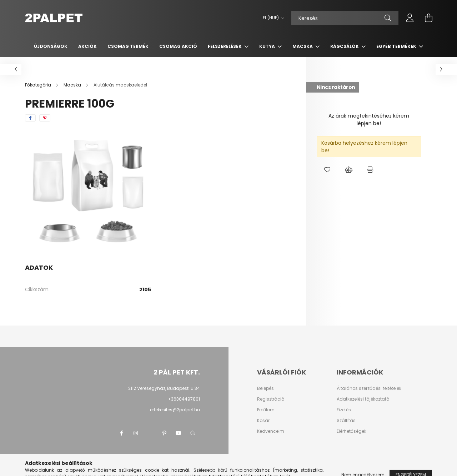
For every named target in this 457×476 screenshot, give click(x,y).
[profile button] (410, 18)
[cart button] (428, 18)
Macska (303, 46)
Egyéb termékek (397, 46)
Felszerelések (225, 46)
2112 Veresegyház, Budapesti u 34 (164, 388)
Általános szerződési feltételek (369, 388)
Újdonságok (51, 46)
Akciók (87, 46)
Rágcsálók (345, 46)
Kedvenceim (271, 431)
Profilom (266, 410)
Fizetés (344, 410)
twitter (150, 433)
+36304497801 (184, 399)
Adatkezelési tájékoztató (363, 399)
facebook (121, 433)
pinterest (164, 433)
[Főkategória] (39, 85)
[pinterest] (45, 118)
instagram (136, 433)
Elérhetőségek (351, 431)
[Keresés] (345, 18)
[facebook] (30, 118)
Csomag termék (128, 46)
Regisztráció (271, 399)
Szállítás (346, 421)
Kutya (268, 46)
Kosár (263, 421)
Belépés (265, 388)
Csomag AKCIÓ (178, 46)
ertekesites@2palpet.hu (175, 410)
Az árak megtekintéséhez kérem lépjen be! (369, 120)
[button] (327, 170)
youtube (179, 433)
